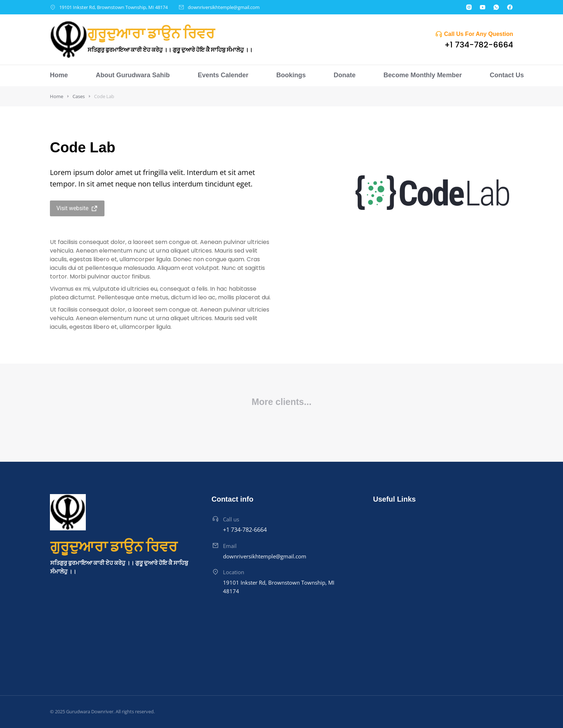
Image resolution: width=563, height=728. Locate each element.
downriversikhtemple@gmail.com (224, 7)
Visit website (77, 208)
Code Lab (104, 96)
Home (57, 96)
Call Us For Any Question (479, 34)
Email (230, 546)
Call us (231, 519)
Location (234, 572)
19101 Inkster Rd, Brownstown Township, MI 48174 (113, 7)
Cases (79, 96)
